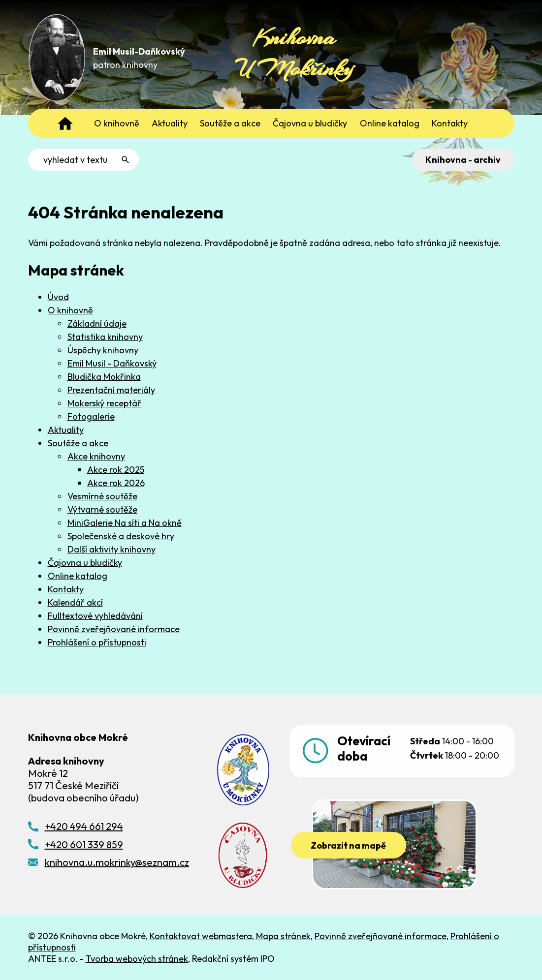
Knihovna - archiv (463, 160)
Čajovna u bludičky (85, 563)
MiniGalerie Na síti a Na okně (125, 523)
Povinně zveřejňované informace (114, 629)
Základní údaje (97, 323)
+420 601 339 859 (84, 844)
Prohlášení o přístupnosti (97, 642)
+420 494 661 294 (84, 826)
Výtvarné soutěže (102, 509)
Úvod (58, 297)
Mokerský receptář (104, 403)
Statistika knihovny (105, 337)
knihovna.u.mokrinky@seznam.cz (117, 862)
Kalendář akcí (75, 602)
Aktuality (66, 430)
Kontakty (66, 589)
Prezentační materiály (111, 390)
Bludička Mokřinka (104, 377)
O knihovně (70, 310)
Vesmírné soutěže (102, 496)
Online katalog (78, 576)
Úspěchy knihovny (103, 350)
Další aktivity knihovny (112, 549)
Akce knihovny (96, 456)
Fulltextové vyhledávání (95, 616)
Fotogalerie (91, 416)
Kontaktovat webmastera (201, 936)
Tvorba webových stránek (137, 959)
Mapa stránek (283, 936)
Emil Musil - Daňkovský (112, 363)
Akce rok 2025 (116, 470)
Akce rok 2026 (116, 483)
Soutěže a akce (78, 443)
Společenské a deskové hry (121, 536)
